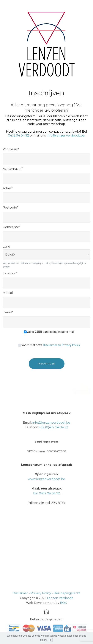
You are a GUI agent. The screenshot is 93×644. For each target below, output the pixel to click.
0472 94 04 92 (19, 135)
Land (7, 248)
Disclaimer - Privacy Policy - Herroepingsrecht (47, 598)
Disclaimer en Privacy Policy (61, 347)
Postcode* (11, 209)
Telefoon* (10, 275)
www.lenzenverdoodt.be (46, 494)
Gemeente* (12, 229)
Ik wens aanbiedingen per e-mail (49, 333)
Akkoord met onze (49, 347)
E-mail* (8, 314)
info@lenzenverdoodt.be (66, 135)
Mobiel (8, 294)
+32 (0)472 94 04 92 (54, 443)
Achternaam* (13, 170)
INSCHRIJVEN (47, 367)
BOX (63, 608)
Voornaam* (11, 151)
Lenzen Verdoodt (60, 603)
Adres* (8, 190)
